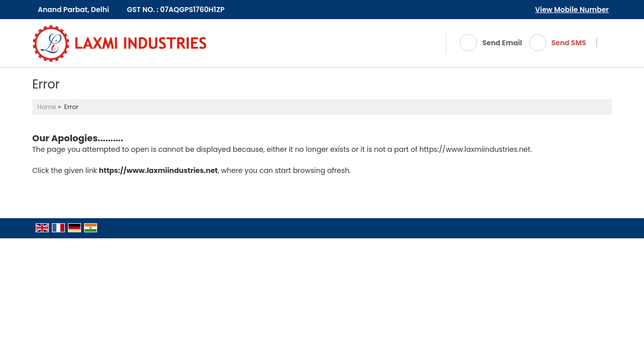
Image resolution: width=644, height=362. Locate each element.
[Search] (597, 43)
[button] (572, 10)
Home (47, 107)
